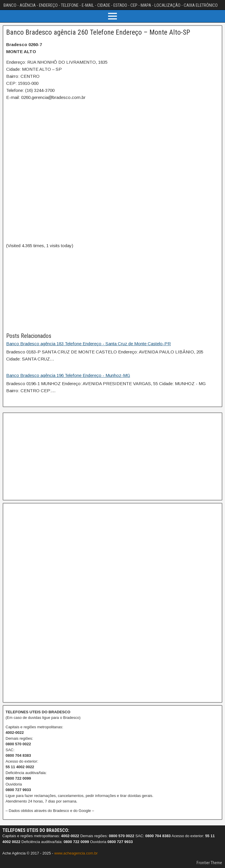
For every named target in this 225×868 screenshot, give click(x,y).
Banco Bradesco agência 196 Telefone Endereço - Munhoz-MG (68, 375)
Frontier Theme (209, 863)
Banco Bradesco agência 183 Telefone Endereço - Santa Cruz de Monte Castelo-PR (88, 344)
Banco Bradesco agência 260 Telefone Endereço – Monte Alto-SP (98, 32)
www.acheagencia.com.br (76, 853)
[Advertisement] (112, 290)
